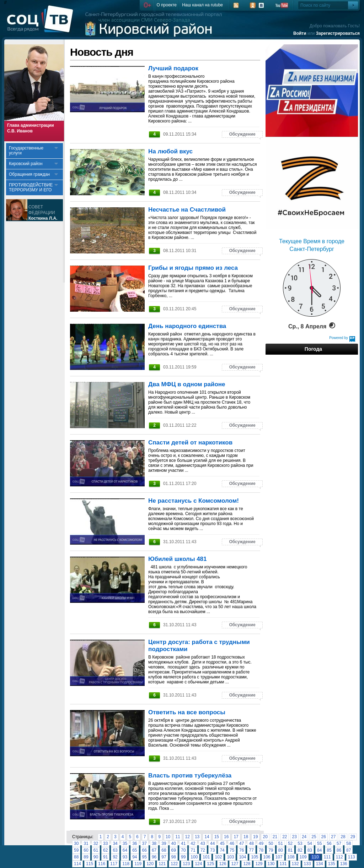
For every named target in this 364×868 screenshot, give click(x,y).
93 (125, 857)
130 (271, 864)
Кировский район (26, 164)
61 (96, 850)
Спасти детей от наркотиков (190, 443)
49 (261, 844)
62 (105, 850)
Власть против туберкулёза (190, 776)
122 (174, 864)
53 (300, 844)
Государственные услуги (26, 151)
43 (203, 844)
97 (164, 857)
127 (235, 864)
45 (222, 844)
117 (114, 864)
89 (86, 857)
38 (154, 844)
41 (183, 844)
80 (281, 850)
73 (212, 850)
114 (77, 864)
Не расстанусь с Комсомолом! (194, 501)
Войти (300, 33)
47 (242, 844)
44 (212, 844)
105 (255, 857)
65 (135, 850)
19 (255, 837)
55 (319, 844)
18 (246, 837)
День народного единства (187, 326)
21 (275, 837)
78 (261, 850)
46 (232, 844)
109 (303, 857)
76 (242, 850)
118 (126, 864)
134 (320, 864)
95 (144, 857)
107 (279, 857)
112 (339, 857)
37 (144, 844)
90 (96, 857)
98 (174, 857)
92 (115, 857)
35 (125, 844)
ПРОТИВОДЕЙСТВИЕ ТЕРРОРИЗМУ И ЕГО (31, 187)
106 (267, 857)
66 (144, 850)
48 (251, 844)
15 (217, 837)
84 (319, 850)
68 (164, 850)
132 (295, 864)
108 (291, 857)
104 (242, 857)
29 (353, 837)
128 (247, 864)
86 (339, 850)
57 (339, 844)
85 (329, 850)
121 (162, 864)
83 (310, 850)
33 (105, 844)
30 (76, 844)
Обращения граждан (29, 174)
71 (193, 850)
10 (168, 837)
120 (150, 864)
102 (218, 857)
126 (223, 864)
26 (324, 837)
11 (178, 837)
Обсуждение (242, 134)
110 (315, 857)
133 (307, 864)
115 (90, 864)
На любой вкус (170, 151)
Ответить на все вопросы (187, 712)
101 (206, 857)
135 (332, 864)
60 (86, 850)
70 (183, 850)
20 (265, 837)
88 (76, 857)
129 (259, 864)
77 (251, 850)
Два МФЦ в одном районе (187, 384)
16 (226, 837)
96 (154, 857)
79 (271, 850)
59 (76, 850)
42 (193, 844)
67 (154, 850)
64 (125, 850)
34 (115, 844)
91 (105, 857)
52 (290, 844)
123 (186, 864)
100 (194, 857)
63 (115, 850)
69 (174, 850)
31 (86, 844)
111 (327, 857)
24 (304, 837)
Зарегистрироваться (338, 33)
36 (135, 844)
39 (164, 844)
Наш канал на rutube (202, 5)
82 (300, 850)
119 (138, 864)
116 (102, 864)
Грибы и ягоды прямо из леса (193, 268)
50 (271, 844)
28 (343, 837)
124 (198, 864)
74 (222, 850)
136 (344, 864)
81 (290, 850)
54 (310, 844)
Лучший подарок (173, 68)
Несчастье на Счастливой (187, 210)
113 (352, 857)
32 (96, 844)
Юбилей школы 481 (178, 559)
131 (283, 864)
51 (281, 844)
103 (230, 857)
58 (349, 844)
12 (188, 837)
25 (314, 837)
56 (329, 844)
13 (197, 837)
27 (333, 837)
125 (210, 864)
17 (236, 837)
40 (174, 844)
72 (203, 850)
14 (207, 837)
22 (285, 837)
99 (183, 857)
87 (349, 850)
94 (135, 857)
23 (295, 837)
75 (232, 850)
